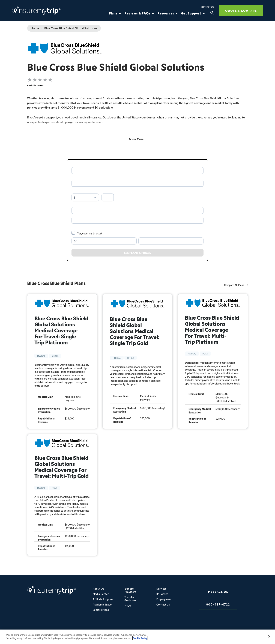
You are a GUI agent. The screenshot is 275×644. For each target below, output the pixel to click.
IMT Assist (162, 594)
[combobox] (137, 171)
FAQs (128, 605)
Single (55, 356)
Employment (164, 599)
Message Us (218, 591)
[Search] (212, 13)
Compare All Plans (236, 285)
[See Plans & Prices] (137, 253)
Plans (113, 13)
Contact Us (207, 7)
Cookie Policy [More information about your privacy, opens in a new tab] (140, 641)
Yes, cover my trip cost (90, 233)
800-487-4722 (218, 604)
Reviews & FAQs (137, 13)
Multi (205, 354)
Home (35, 28)
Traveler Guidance (130, 599)
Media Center (101, 594)
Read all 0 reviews (35, 85)
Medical (41, 356)
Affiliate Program (103, 599)
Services (161, 588)
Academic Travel (102, 604)
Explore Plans (101, 610)
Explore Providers (130, 590)
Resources (166, 13)
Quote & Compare (241, 11)
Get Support (191, 13)
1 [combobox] (74, 197)
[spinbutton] (108, 197)
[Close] (269, 639)
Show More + (137, 139)
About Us (98, 588)
